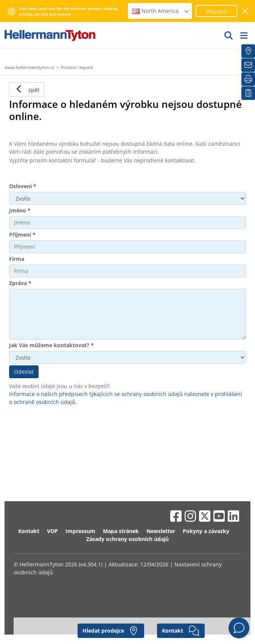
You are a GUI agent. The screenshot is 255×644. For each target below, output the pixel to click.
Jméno (20, 210)
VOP (52, 531)
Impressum (80, 531)
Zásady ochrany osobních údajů (127, 539)
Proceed (216, 12)
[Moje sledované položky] (248, 93)
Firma (17, 259)
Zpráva (20, 283)
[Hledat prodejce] (248, 51)
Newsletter (161, 531)
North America (161, 11)
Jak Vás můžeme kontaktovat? (51, 345)
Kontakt (29, 531)
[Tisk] (248, 79)
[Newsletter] (248, 65)
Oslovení (23, 186)
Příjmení (22, 235)
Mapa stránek (121, 531)
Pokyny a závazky (206, 531)
